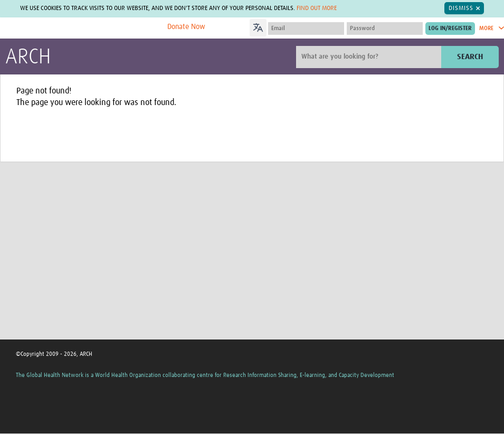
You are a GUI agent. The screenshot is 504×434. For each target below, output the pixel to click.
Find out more (317, 8)
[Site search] (370, 57)
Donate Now (186, 27)
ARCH (28, 58)
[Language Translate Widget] (288, 26)
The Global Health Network (84, 28)
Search (470, 57)
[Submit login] (450, 29)
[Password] (385, 29)
